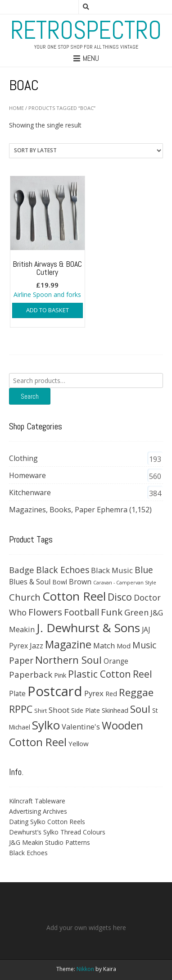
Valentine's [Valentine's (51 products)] (81, 727)
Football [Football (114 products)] (81, 612)
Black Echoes (28, 853)
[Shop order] (86, 151)
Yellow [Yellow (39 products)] (79, 743)
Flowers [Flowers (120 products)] (45, 612)
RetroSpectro (86, 30)
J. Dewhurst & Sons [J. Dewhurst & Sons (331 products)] (88, 628)
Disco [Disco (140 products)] (120, 597)
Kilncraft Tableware (37, 801)
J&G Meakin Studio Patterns (50, 842)
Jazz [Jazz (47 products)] (36, 646)
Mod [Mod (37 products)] (124, 646)
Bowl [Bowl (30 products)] (60, 582)
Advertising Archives (38, 811)
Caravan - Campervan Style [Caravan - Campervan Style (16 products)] (125, 583)
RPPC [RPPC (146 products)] (21, 709)
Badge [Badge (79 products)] (22, 570)
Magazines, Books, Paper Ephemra (68, 510)
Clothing (23, 458)
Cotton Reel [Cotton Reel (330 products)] (74, 596)
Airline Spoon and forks (47, 238)
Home (16, 108)
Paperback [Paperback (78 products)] (31, 674)
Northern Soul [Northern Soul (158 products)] (68, 660)
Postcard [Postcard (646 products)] (55, 691)
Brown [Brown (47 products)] (80, 582)
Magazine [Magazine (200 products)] (68, 644)
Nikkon (85, 969)
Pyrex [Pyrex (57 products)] (94, 693)
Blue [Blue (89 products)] (144, 570)
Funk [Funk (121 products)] (112, 612)
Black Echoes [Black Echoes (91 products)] (63, 570)
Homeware (27, 475)
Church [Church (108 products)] (25, 597)
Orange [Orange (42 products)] (116, 661)
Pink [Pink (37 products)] (60, 675)
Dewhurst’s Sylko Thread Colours (57, 832)
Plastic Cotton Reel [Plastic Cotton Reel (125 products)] (110, 674)
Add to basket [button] (48, 310)
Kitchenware (30, 492)
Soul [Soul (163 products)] (140, 709)
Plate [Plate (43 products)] (17, 693)
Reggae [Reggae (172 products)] (136, 692)
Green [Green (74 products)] (136, 612)
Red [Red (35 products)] (111, 693)
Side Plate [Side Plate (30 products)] (86, 710)
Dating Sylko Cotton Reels (47, 822)
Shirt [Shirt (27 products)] (41, 711)
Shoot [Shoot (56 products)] (59, 710)
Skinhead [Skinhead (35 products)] (115, 710)
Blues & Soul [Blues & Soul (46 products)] (30, 582)
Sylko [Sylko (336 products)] (46, 725)
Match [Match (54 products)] (104, 645)
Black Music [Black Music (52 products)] (112, 570)
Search (30, 396)
